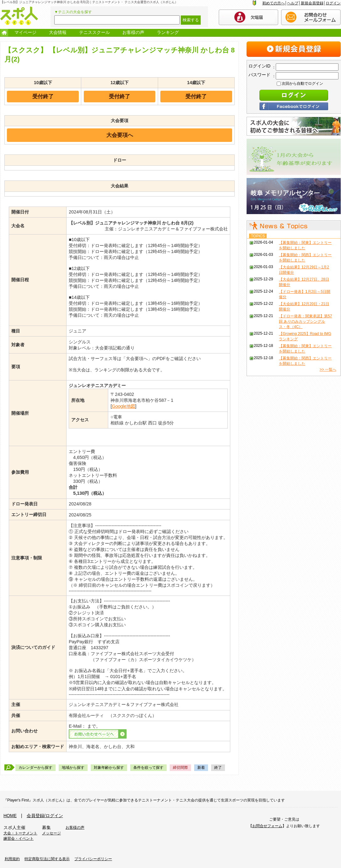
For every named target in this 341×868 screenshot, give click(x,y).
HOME (10, 816)
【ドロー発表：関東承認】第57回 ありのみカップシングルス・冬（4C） (305, 321)
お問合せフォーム (267, 826)
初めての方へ (274, 3)
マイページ (25, 32)
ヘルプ (293, 3)
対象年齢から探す (109, 768)
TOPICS (258, 236)
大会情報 (58, 32)
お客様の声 (133, 32)
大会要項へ (120, 135)
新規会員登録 (312, 3)
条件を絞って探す (148, 768)
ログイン (333, 3)
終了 (218, 768)
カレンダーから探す (35, 768)
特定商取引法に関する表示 (47, 859)
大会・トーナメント (20, 833)
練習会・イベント (19, 838)
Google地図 (123, 406)
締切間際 (180, 768)
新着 (201, 768)
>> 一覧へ (328, 369)
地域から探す (73, 768)
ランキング (168, 32)
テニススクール (94, 32)
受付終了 (43, 96)
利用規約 (12, 859)
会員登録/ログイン (45, 816)
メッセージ (51, 833)
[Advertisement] (294, 474)
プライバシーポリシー (93, 859)
